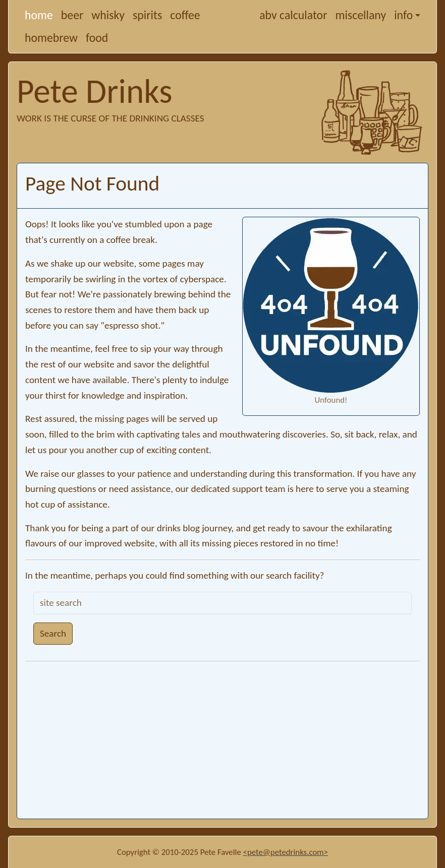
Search (53, 633)
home (39, 15)
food (97, 38)
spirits (147, 15)
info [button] (403, 15)
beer (72, 15)
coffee (185, 15)
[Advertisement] (222, 740)
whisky (108, 15)
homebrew (51, 38)
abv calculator (293, 15)
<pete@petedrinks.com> (286, 852)
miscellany (360, 15)
